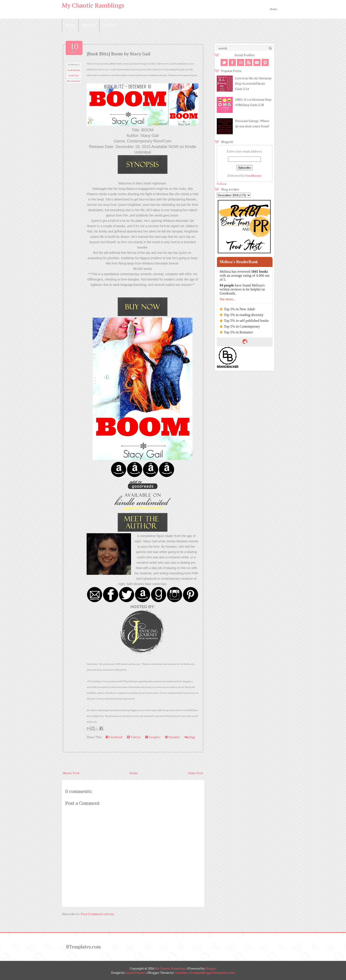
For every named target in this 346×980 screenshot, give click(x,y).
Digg (190, 737)
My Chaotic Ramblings (93, 5)
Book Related (74, 70)
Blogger (211, 968)
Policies (110, 25)
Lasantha (181, 973)
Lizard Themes (136, 973)
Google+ (153, 737)
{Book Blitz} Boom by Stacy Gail (118, 54)
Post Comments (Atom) (97, 914)
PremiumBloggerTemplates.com (212, 973)
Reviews (89, 25)
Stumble (173, 737)
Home (274, 9)
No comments (74, 81)
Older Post (196, 773)
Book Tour (74, 75)
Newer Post (71, 773)
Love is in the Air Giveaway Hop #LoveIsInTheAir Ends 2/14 (253, 83)
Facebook (114, 737)
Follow (222, 184)
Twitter (134, 737)
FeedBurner (254, 175)
